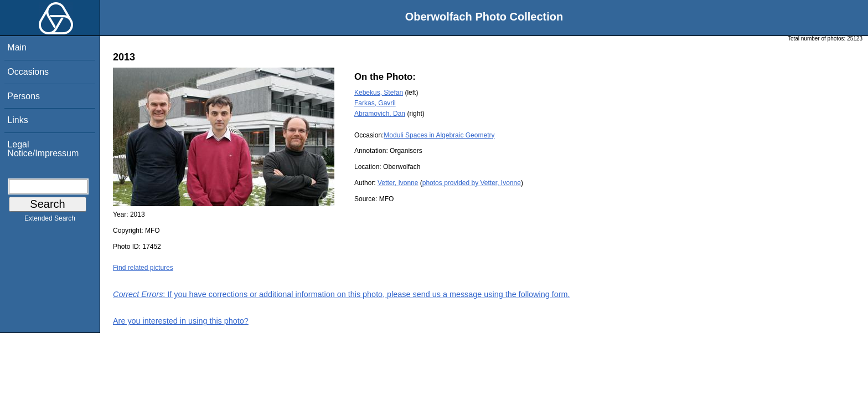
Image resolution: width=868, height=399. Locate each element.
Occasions (28, 72)
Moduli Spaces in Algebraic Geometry (439, 135)
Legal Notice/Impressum (43, 149)
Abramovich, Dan (380, 114)
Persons (24, 96)
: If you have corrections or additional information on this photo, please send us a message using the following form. (342, 294)
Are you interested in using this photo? (181, 321)
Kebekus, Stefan (379, 93)
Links (17, 120)
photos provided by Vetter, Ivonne (472, 183)
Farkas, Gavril (375, 103)
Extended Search (50, 221)
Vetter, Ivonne (398, 183)
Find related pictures (143, 268)
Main (17, 47)
